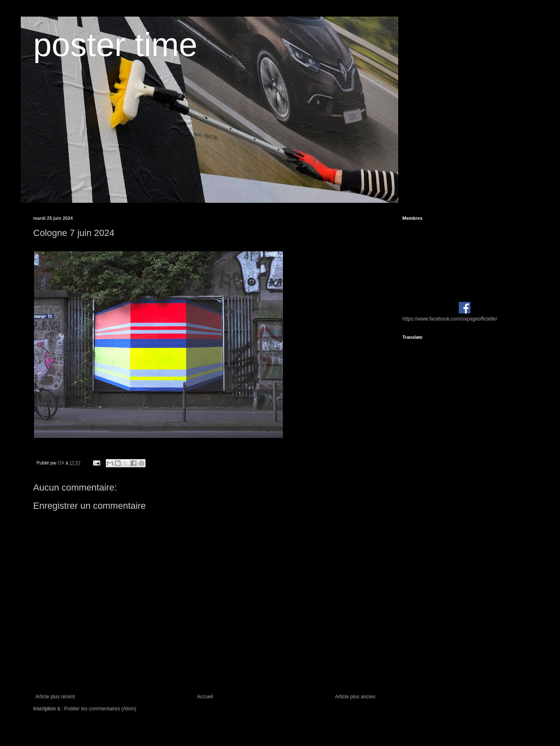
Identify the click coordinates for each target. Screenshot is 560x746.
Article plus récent (55, 697)
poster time (115, 45)
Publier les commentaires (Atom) (100, 709)
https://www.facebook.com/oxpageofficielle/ (450, 319)
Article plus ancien (355, 697)
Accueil (205, 697)
